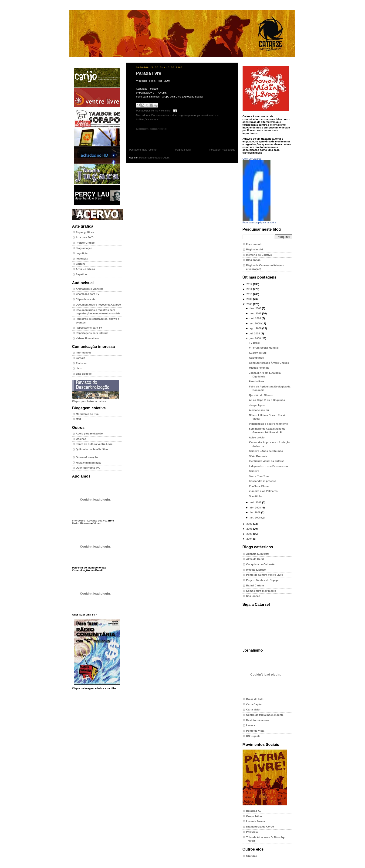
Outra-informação (87, 457)
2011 (250, 289)
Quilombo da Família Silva (92, 449)
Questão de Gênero (261, 395)
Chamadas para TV (88, 294)
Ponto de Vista (255, 731)
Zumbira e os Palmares (263, 491)
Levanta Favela (256, 821)
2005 (250, 534)
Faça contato (254, 244)
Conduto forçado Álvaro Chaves (269, 363)
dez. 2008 (256, 308)
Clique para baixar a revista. (95, 400)
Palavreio (252, 832)
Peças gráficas (85, 232)
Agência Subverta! (258, 554)
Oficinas (81, 439)
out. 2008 (256, 318)
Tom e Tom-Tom (259, 476)
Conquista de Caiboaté (260, 564)
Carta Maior (253, 710)
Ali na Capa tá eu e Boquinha (267, 400)
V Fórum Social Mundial (264, 348)
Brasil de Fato (255, 699)
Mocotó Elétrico (256, 570)
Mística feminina (259, 368)
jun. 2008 (255, 338)
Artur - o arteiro (85, 269)
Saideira (254, 471)
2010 (250, 294)
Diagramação (84, 248)
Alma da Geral (255, 559)
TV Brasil (255, 343)
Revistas (81, 363)
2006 (250, 529)
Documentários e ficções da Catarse (98, 305)
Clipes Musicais (86, 299)
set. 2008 (255, 323)
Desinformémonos (258, 720)
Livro (79, 368)
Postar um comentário (147, 136)
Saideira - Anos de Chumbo (266, 451)
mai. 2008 (256, 502)
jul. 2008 (255, 333)
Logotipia (82, 253)
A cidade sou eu (259, 410)
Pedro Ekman (81, 523)
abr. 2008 (255, 508)
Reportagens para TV (89, 328)
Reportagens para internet (92, 333)
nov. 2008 (256, 313)
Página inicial (183, 150)
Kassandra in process (263, 481)
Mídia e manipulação (89, 463)
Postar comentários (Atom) (155, 158)
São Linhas (253, 596)
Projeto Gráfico (85, 243)
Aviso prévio (257, 437)
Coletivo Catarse (252, 159)
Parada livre (149, 73)
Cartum (80, 264)
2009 (250, 299)
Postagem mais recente (143, 150)
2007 (250, 524)
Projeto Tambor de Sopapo (263, 580)
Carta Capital (254, 704)
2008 (250, 304)
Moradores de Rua (87, 414)
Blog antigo (253, 260)
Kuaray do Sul (258, 353)
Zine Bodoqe (84, 374)
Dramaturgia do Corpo (260, 827)
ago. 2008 (256, 328)
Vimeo (97, 523)
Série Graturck (258, 456)
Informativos (84, 353)
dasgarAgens (257, 405)
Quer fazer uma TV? (88, 468)
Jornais (81, 358)
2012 (250, 284)
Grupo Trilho (254, 816)
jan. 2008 (255, 518)
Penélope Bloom (259, 486)
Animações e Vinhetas (90, 289)
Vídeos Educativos (88, 338)
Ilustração (82, 259)
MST (79, 419)
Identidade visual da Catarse (267, 461)
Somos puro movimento (261, 591)
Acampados (257, 358)
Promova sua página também (259, 222)
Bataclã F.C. (254, 811)
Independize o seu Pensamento (269, 424)
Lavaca (251, 725)
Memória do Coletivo (259, 255)
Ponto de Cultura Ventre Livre (94, 444)
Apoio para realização (89, 434)
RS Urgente (253, 736)
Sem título (255, 496)
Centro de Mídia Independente (265, 715)
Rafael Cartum (255, 585)
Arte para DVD (85, 237)
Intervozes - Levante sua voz (90, 521)
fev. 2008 (255, 512)
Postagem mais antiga (222, 150)
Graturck (252, 856)
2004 (250, 539)
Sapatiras (82, 274)
